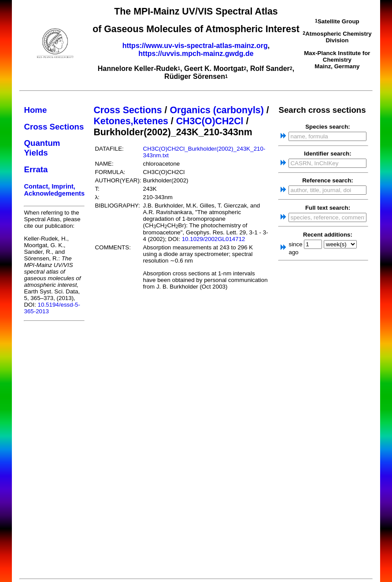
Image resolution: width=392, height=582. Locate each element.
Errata (36, 169)
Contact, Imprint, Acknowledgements (54, 190)
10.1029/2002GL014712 (214, 239)
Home (35, 110)
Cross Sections (54, 127)
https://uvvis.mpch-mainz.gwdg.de (196, 54)
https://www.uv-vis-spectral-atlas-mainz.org (195, 46)
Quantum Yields (42, 148)
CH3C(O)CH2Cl (210, 121)
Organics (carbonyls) (216, 110)
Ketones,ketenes (131, 121)
